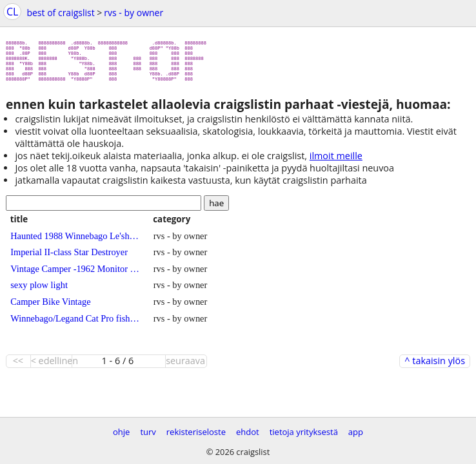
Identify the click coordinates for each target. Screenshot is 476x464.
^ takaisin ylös (435, 366)
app (356, 432)
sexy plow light (39, 290)
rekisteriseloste (196, 432)
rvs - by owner (134, 13)
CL (12, 12)
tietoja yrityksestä (304, 432)
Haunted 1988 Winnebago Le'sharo (75, 241)
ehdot (248, 432)
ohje (121, 432)
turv (148, 432)
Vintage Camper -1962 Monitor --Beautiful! (75, 274)
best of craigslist (60, 13)
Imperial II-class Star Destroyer (69, 257)
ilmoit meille (336, 161)
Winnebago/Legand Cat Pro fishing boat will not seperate (75, 324)
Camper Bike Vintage (50, 307)
